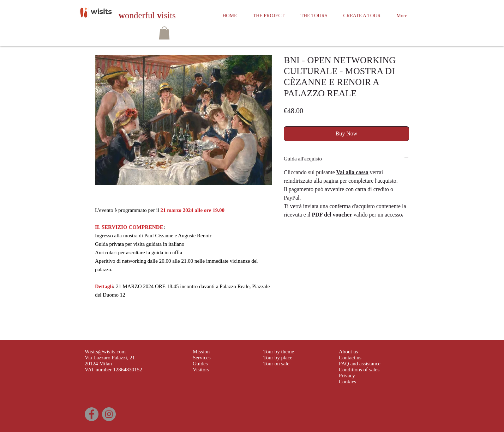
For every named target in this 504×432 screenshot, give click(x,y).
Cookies (347, 382)
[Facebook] (92, 414)
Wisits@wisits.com (105, 352)
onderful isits (147, 15)
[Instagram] (109, 414)
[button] (164, 33)
